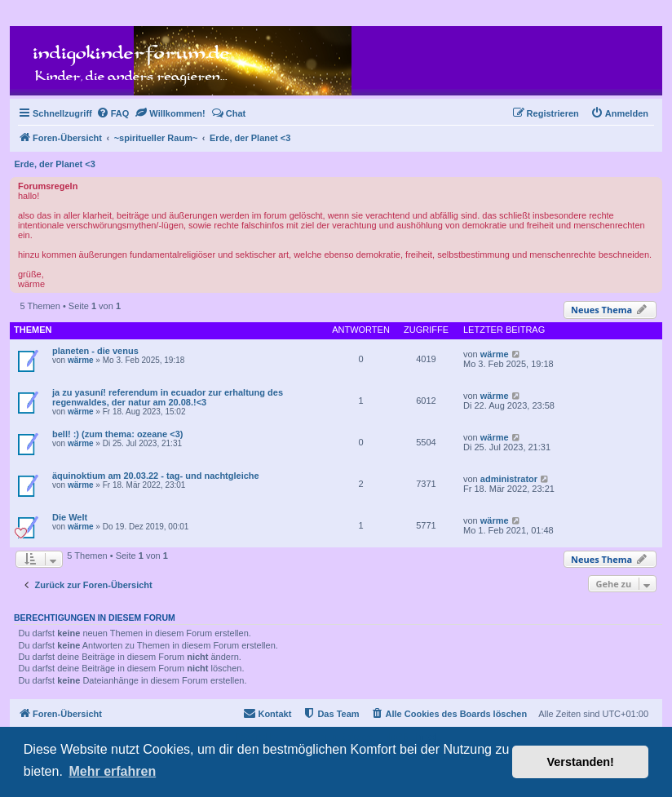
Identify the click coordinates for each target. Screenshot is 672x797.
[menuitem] (113, 113)
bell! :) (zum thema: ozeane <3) (117, 434)
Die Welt (70, 517)
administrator (509, 479)
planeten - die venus (95, 351)
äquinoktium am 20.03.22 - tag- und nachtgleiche (156, 476)
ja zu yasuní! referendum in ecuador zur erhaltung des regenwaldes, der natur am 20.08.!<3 (168, 397)
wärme (81, 360)
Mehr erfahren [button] (112, 771)
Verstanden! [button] (581, 762)
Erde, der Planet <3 (55, 164)
